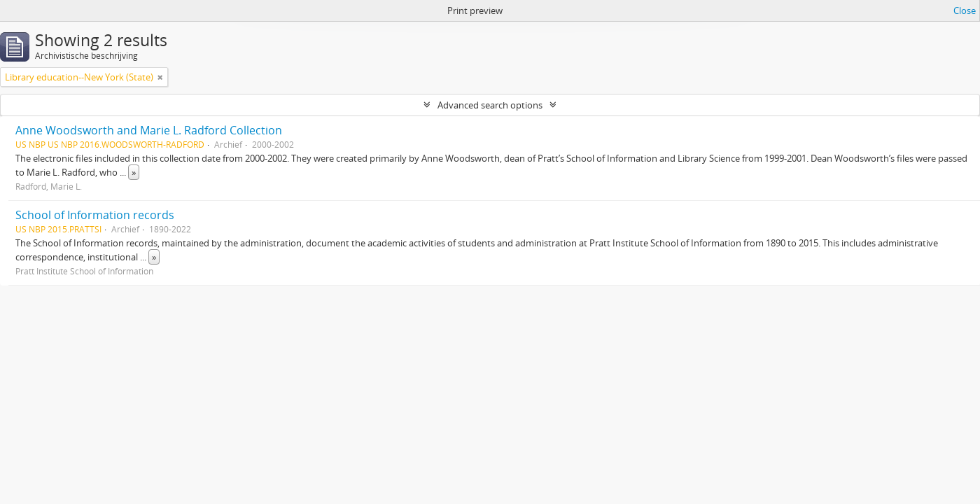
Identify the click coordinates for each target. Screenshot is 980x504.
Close (965, 10)
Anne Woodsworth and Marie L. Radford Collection (149, 130)
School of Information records (95, 215)
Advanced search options (490, 105)
